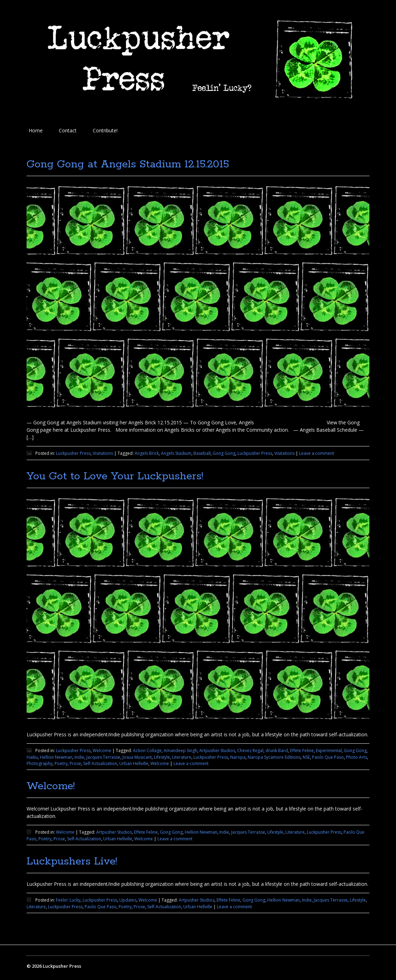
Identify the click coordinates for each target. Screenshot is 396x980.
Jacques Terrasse (103, 757)
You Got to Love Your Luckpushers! (115, 476)
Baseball (202, 453)
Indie (79, 757)
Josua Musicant (137, 757)
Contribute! (105, 130)
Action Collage (147, 750)
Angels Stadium (176, 453)
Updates (128, 900)
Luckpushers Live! (72, 861)
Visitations (103, 453)
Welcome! (51, 786)
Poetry (61, 763)
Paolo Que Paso (328, 757)
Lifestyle (162, 757)
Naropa (238, 757)
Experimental (329, 750)
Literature (182, 757)
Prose (75, 763)
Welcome (102, 750)
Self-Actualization (100, 763)
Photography (40, 763)
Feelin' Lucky (68, 900)
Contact (68, 130)
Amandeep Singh (181, 750)
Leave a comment (317, 453)
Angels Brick (147, 453)
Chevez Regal (250, 750)
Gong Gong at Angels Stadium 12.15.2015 (128, 164)
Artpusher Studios (217, 750)
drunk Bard (277, 750)
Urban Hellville (134, 763)
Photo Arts (356, 757)
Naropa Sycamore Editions (274, 757)
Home (36, 130)
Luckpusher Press (73, 453)
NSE (306, 757)
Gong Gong (224, 453)
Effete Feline (302, 750)
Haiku (32, 757)
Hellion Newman (56, 757)
